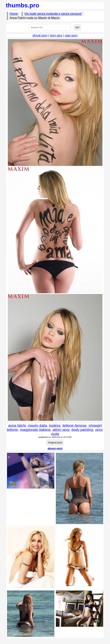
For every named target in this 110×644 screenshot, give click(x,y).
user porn (71, 35)
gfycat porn (40, 35)
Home (14, 14)
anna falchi (17, 425)
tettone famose (75, 425)
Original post (55, 443)
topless (55, 425)
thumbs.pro (23, 5)
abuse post (55, 448)
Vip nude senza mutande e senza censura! (53, 14)
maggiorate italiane (35, 430)
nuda (55, 434)
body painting (82, 430)
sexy (99, 430)
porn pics (56, 35)
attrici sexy (61, 430)
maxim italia (37, 425)
